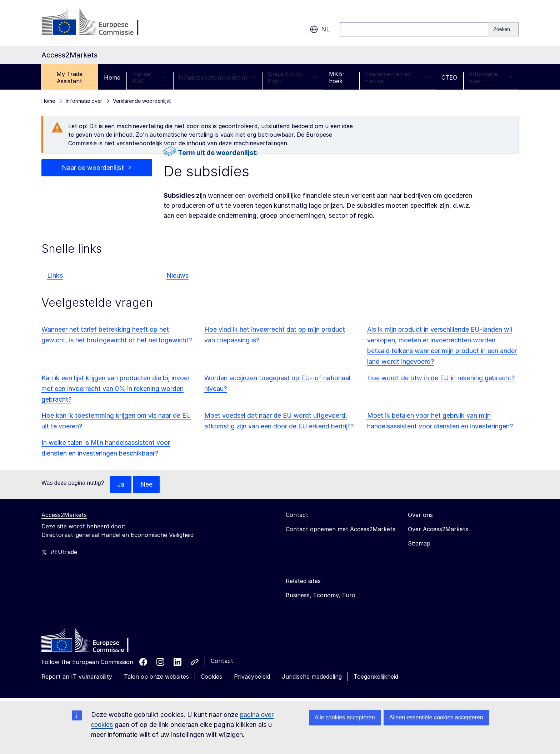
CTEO (449, 77)
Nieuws (177, 275)
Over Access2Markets (438, 529)
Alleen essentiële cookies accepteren (436, 717)
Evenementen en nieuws (397, 77)
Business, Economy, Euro (321, 595)
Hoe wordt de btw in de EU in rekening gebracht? (441, 378)
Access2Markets (64, 515)
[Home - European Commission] (93, 642)
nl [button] (320, 29)
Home (112, 77)
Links (55, 275)
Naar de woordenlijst (93, 168)
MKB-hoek (337, 77)
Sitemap (419, 543)
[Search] (503, 29)
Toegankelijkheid (376, 677)
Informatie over (491, 77)
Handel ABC (149, 77)
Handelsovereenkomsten (217, 77)
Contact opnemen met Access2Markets (341, 529)
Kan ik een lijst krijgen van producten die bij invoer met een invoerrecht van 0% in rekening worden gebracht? (116, 389)
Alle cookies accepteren (345, 717)
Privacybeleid (252, 677)
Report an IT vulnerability (77, 677)
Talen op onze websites (156, 677)
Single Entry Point (292, 77)
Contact (222, 661)
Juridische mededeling (312, 677)
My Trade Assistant (69, 77)
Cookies (211, 677)
